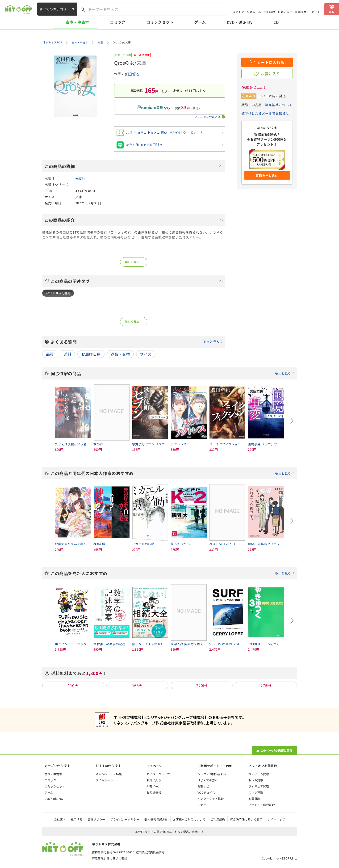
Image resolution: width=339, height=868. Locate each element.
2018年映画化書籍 (58, 293)
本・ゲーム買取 (259, 774)
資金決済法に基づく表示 (246, 819)
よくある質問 (137, 342)
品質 (50, 354)
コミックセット (160, 22)
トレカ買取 (256, 780)
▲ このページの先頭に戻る (274, 750)
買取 (332, 12)
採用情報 (77, 819)
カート (316, 12)
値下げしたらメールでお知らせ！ (267, 113)
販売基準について (279, 105)
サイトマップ (276, 819)
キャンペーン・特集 (109, 774)
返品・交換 (120, 354)
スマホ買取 (256, 792)
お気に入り (285, 12)
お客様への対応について (189, 819)
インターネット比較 (211, 798)
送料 (67, 354)
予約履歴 (269, 12)
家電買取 (254, 798)
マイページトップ (158, 774)
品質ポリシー (96, 819)
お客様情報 (154, 792)
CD (276, 22)
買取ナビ (203, 786)
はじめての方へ (208, 780)
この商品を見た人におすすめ (173, 573)
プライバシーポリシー (125, 819)
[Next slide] (292, 421)
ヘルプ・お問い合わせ (212, 774)
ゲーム (200, 22)
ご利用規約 (218, 819)
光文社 (80, 178)
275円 (266, 685)
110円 (73, 685)
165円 (137, 685)
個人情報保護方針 (156, 819)
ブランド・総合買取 (262, 805)
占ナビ (202, 805)
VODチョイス (206, 792)
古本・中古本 (77, 22)
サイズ (146, 354)
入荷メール (254, 12)
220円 (202, 685)
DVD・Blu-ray (240, 22)
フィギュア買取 (259, 786)
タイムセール (104, 780)
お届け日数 (91, 354)
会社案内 (60, 819)
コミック (118, 22)
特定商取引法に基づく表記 (110, 858)
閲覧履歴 (301, 12)
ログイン (238, 12)
